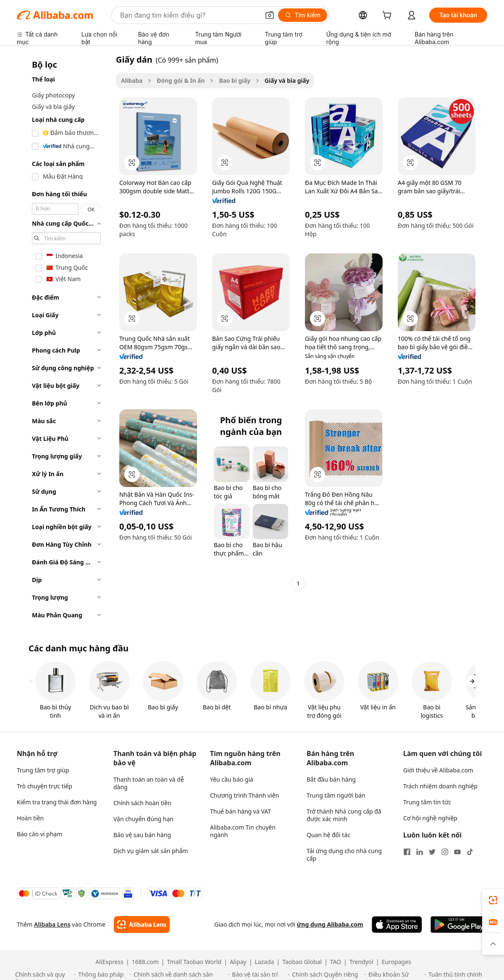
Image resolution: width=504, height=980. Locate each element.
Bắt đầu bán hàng (331, 779)
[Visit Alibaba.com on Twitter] (432, 852)
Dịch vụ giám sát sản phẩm (151, 851)
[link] (493, 900)
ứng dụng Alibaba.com (330, 924)
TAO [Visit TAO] (336, 962)
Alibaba (132, 80)
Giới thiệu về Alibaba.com (438, 770)
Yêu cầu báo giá (232, 779)
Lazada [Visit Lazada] (264, 962)
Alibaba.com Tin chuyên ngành (243, 831)
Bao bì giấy (235, 80)
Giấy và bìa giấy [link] (287, 80)
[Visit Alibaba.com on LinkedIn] (420, 852)
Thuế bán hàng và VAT (240, 811)
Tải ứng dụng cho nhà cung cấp (344, 855)
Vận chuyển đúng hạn (143, 819)
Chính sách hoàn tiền (142, 803)
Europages (396, 962)
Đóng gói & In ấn (181, 80)
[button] (270, 15)
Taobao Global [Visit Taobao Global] (302, 962)
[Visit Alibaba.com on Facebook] (407, 852)
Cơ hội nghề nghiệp (430, 818)
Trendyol (361, 962)
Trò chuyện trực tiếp (45, 786)
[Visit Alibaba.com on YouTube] (457, 852)
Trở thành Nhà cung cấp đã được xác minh (344, 815)
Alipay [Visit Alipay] (238, 962)
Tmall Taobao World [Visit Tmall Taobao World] (194, 962)
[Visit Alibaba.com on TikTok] (470, 852)
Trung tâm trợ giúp (43, 770)
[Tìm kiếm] (303, 15)
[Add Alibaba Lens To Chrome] (142, 925)
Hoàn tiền (30, 818)
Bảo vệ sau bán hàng (142, 835)
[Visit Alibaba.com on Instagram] (445, 852)
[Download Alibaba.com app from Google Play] (459, 925)
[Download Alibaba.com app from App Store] (397, 925)
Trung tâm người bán (336, 795)
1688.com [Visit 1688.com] (145, 962)
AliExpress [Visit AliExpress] (109, 962)
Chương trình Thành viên (244, 795)
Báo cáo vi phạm (39, 834)
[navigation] (64, 340)
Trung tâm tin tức (427, 802)
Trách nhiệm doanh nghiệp (440, 786)
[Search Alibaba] (189, 15)
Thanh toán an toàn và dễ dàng (149, 783)
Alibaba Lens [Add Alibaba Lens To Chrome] (52, 924)
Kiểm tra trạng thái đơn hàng (57, 802)
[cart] (388, 16)
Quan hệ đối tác (328, 835)
